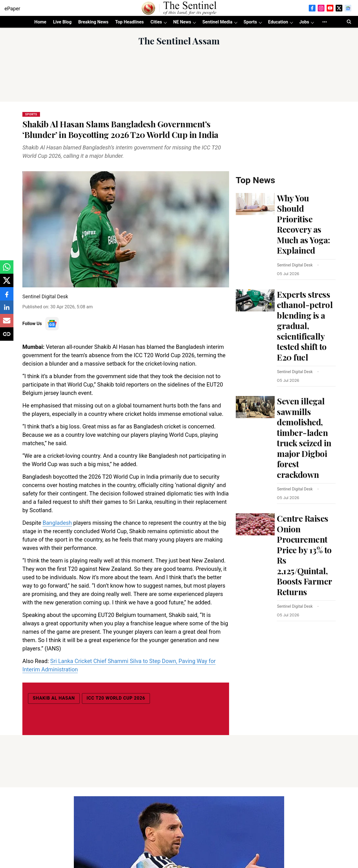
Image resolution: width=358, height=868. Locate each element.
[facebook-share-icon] (7, 297)
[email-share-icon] (7, 324)
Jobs (304, 22)
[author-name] (296, 265)
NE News (182, 22)
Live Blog (62, 22)
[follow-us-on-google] (52, 324)
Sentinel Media (217, 22)
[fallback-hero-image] (255, 204)
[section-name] (31, 114)
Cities (156, 22)
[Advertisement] (179, 80)
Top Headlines (129, 22)
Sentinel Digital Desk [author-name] (45, 296)
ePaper (12, 9)
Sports (250, 22)
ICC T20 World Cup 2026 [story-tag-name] (116, 698)
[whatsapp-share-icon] (7, 270)
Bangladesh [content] (57, 523)
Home (40, 22)
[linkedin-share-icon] (7, 310)
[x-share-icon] (7, 283)
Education (278, 22)
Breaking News (93, 22)
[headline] (306, 224)
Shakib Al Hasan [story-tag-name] (54, 698)
